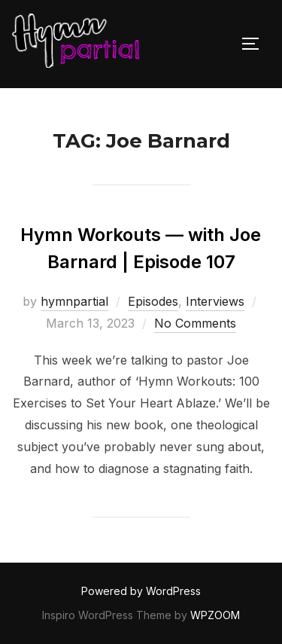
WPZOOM (215, 615)
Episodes (153, 301)
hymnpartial (74, 301)
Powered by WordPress (141, 591)
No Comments (195, 323)
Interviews (215, 301)
